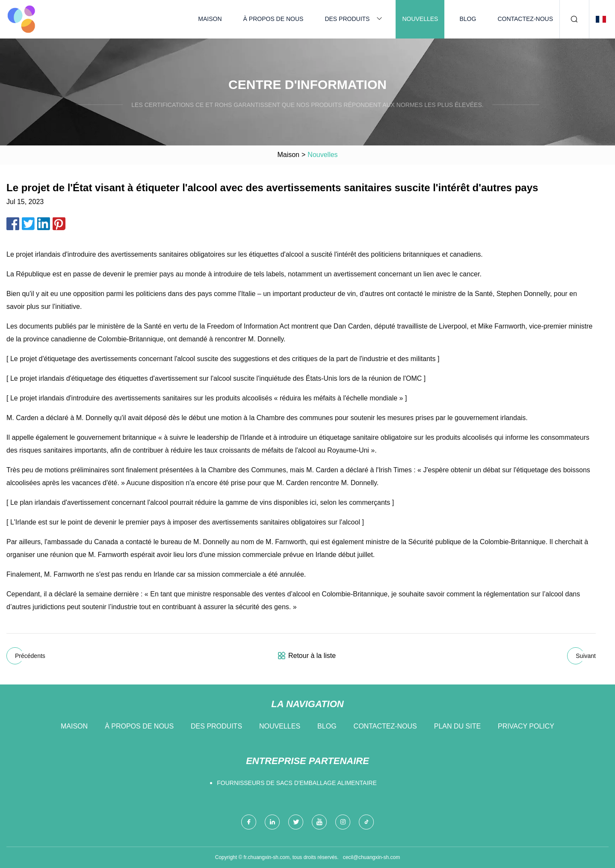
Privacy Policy (526, 726)
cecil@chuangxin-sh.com (372, 857)
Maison (210, 19)
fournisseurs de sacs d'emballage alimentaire (297, 783)
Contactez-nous (525, 19)
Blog (468, 19)
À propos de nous (273, 19)
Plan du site (457, 726)
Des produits (347, 19)
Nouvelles (420, 19)
